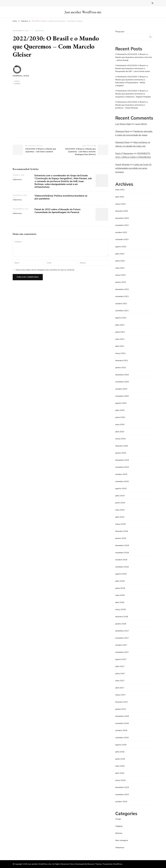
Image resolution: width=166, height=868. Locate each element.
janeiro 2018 (121, 624)
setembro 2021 (122, 311)
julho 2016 (120, 752)
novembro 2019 (122, 467)
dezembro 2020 (122, 375)
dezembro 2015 (122, 787)
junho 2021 (120, 332)
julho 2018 (120, 581)
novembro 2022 (122, 225)
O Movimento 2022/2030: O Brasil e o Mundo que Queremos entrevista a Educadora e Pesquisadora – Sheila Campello (132, 81)
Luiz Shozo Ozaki (123, 124)
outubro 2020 (121, 389)
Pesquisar (120, 32)
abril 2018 (120, 602)
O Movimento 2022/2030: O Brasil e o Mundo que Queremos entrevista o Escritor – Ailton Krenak (134, 57)
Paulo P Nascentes (124, 153)
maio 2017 (120, 681)
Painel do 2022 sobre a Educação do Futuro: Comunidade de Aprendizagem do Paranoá (58, 211)
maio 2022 (120, 268)
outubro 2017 (121, 645)
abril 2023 (120, 197)
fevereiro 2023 (122, 211)
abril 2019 (120, 517)
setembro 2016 (122, 738)
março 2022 (120, 275)
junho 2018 (120, 588)
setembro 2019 (122, 481)
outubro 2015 (121, 802)
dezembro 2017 (122, 631)
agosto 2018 (121, 574)
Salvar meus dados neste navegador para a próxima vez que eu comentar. (45, 270)
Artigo (118, 819)
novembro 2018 (122, 553)
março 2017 (120, 695)
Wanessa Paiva (122, 131)
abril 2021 (120, 346)
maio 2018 (120, 595)
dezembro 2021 (122, 289)
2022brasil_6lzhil (17, 71)
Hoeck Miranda (122, 164)
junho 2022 (120, 261)
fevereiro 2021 (122, 361)
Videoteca (39, 31)
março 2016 (120, 780)
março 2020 (120, 439)
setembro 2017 (122, 652)
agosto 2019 (121, 489)
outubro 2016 (121, 730)
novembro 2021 (122, 296)
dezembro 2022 (122, 218)
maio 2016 (120, 766)
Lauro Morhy (141, 124)
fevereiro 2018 (122, 617)
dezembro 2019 (122, 460)
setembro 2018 (122, 567)
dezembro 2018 (122, 545)
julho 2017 (120, 666)
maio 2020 (120, 425)
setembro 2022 (122, 239)
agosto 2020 (121, 403)
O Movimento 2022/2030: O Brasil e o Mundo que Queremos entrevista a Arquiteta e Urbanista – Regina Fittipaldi (133, 94)
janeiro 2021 (121, 368)
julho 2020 (120, 410)
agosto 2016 (121, 745)
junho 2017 (120, 674)
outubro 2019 (121, 474)
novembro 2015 (122, 795)
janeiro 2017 (121, 709)
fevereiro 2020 (122, 446)
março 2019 (120, 524)
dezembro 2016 (122, 716)
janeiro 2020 (121, 453)
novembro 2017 (122, 638)
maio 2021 (120, 339)
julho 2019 (120, 496)
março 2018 (120, 609)
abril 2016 (120, 773)
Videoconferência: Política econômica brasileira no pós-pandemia (62, 197)
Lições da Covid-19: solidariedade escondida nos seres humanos (133, 168)
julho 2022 (120, 254)
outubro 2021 (121, 304)
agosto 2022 (121, 247)
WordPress (118, 864)
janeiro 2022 (121, 282)
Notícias (119, 833)
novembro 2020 (122, 382)
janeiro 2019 (121, 538)
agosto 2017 (121, 659)
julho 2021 (120, 325)
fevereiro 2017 (122, 702)
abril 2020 (120, 432)
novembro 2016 (122, 723)
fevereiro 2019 (122, 531)
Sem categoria (122, 840)
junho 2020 (120, 417)
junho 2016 (120, 759)
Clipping (119, 826)
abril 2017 (120, 688)
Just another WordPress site (83, 12)
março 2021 (120, 353)
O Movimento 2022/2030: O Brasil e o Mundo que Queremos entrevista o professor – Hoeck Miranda (132, 105)
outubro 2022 (121, 232)
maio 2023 (120, 190)
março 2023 (120, 204)
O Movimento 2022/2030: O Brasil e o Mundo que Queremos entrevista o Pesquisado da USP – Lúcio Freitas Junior (133, 68)
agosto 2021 (121, 318)
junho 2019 (120, 503)
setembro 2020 (122, 396)
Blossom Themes (95, 864)
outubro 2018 (121, 560)
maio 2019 (120, 510)
